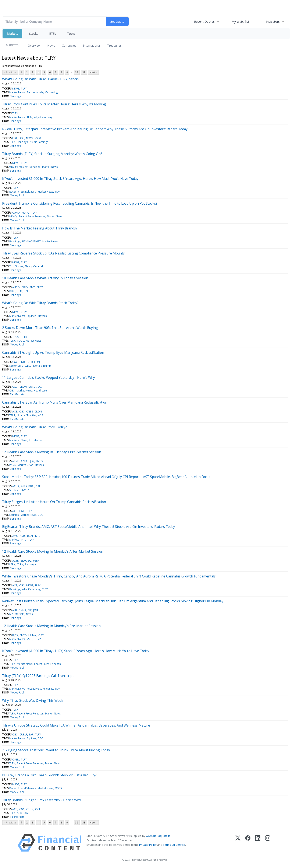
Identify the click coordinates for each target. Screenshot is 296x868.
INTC (37, 536)
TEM (20, 291)
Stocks (34, 34)
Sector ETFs (16, 366)
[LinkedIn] (258, 843)
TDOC (16, 337)
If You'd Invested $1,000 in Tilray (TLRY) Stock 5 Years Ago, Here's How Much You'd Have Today (76, 651)
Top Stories (16, 266)
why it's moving (49, 92)
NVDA (38, 138)
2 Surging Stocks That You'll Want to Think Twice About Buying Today (56, 750)
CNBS (23, 362)
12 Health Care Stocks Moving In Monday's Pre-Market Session (51, 626)
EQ (30, 561)
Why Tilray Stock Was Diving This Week (33, 700)
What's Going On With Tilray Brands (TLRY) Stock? (41, 79)
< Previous (10, 72)
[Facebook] (248, 843)
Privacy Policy (148, 845)
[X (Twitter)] (238, 843)
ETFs (53, 34)
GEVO (17, 490)
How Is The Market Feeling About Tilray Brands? (40, 228)
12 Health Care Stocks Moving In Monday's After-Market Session (53, 551)
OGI (40, 387)
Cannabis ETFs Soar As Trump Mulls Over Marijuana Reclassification (55, 402)
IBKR (15, 138)
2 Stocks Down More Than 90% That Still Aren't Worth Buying (50, 328)
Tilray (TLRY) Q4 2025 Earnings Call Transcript (38, 676)
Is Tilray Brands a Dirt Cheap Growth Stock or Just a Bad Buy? (49, 775)
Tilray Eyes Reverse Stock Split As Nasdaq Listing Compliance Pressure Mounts (63, 253)
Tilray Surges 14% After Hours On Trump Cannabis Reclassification (54, 502)
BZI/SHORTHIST (31, 241)
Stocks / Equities (27, 415)
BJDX (31, 461)
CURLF (16, 213)
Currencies (69, 45)
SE (11, 490)
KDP (22, 138)
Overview (34, 45)
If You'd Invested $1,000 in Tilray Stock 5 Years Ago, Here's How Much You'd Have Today (70, 179)
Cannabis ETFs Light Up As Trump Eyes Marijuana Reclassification (53, 352)
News (51, 45)
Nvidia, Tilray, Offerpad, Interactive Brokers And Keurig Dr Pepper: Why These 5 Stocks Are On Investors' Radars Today (95, 129)
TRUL (12, 415)
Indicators (273, 22)
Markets (12, 34)
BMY (32, 287)
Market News (17, 92)
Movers (42, 316)
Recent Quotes (204, 22)
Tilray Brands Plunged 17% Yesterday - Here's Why (42, 800)
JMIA (36, 610)
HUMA (32, 635)
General (38, 266)
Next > (93, 72)
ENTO (39, 461)
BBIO (25, 287)
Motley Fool (17, 195)
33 (84, 72)
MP (11, 614)
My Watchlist (240, 22)
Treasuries (114, 45)
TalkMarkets (17, 394)
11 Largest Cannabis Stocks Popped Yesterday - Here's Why (49, 377)
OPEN (16, 760)
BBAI (31, 486)
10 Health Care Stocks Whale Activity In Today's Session (45, 278)
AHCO (16, 287)
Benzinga (32, 92)
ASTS (24, 486)
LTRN (12, 564)
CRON (23, 387)
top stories (36, 440)
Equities (31, 316)
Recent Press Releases (23, 192)
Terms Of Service (174, 845)
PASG (13, 465)
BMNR (22, 610)
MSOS (16, 784)
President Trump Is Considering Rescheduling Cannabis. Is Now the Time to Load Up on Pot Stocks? (80, 203)
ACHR (16, 486)
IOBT (41, 635)
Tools (71, 34)
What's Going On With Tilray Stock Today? (34, 427)
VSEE (29, 639)
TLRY (24, 89)
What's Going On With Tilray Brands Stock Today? (40, 303)
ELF (30, 610)
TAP (31, 735)
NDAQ (26, 213)
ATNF (15, 461)
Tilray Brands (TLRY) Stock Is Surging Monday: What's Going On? (52, 154)
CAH (38, 486)
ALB (15, 610)
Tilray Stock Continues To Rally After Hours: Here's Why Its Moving (54, 104)
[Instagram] (268, 843)
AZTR (24, 461)
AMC (15, 536)
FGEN (36, 561)
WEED (28, 366)
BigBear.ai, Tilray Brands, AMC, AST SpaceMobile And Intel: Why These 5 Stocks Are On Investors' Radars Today (89, 527)
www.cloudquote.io (158, 836)
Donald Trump (42, 366)
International (92, 45)
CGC (15, 362)
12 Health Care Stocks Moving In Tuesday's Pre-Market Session (52, 452)
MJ (38, 362)
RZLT (27, 291)
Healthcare (40, 391)
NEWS (16, 89)
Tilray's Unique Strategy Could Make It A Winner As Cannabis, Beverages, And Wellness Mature (76, 725)
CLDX (40, 287)
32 (77, 72)
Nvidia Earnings (39, 142)
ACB (15, 412)
